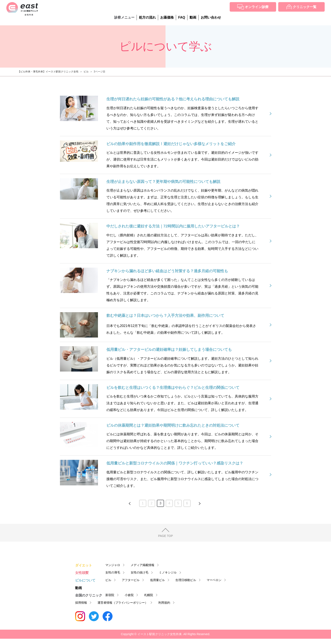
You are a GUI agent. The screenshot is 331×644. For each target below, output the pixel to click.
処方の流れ (147, 17)
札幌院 (149, 595)
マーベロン (214, 580)
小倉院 (129, 595)
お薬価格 (167, 17)
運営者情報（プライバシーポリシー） (123, 603)
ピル (86, 72)
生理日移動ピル (186, 580)
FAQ (182, 17)
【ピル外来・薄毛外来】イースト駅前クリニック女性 (48, 72)
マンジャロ (113, 565)
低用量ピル (157, 580)
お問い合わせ (211, 17)
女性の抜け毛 (140, 572)
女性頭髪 (82, 573)
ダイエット (84, 565)
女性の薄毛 (113, 572)
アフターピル (131, 580)
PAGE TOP (165, 536)
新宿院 (110, 595)
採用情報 (81, 603)
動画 (193, 17)
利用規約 (164, 603)
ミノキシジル (168, 572)
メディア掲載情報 (142, 565)
